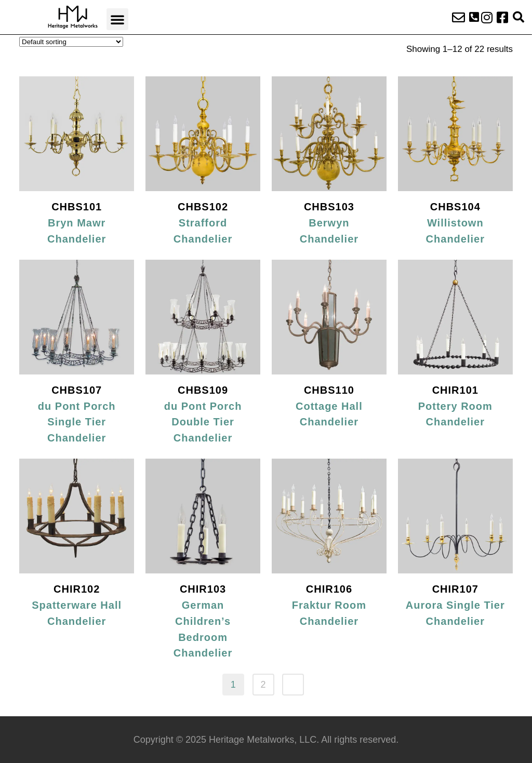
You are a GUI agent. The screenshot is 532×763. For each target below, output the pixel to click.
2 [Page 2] (263, 685)
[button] (117, 19)
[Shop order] (71, 42)
